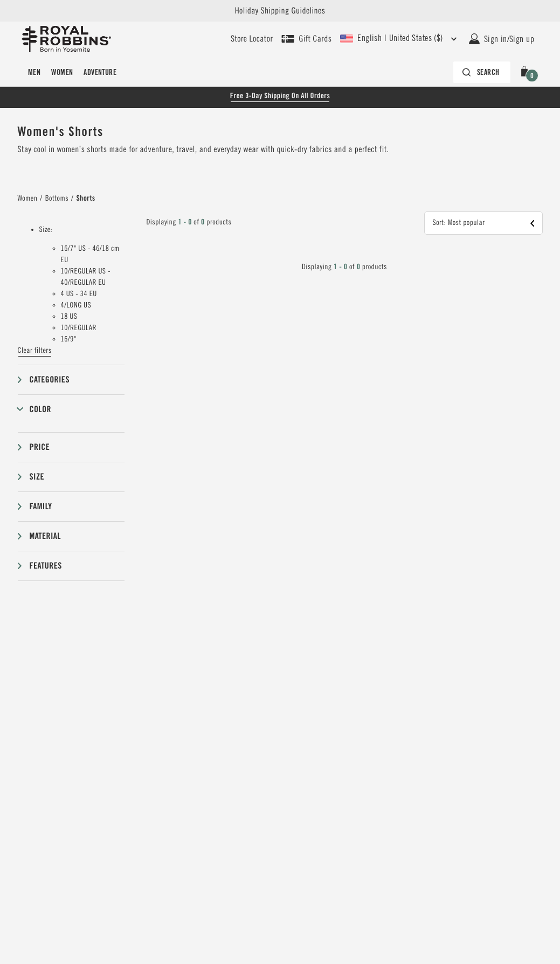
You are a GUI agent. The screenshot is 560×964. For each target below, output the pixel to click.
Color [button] (40, 409)
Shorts (85, 199)
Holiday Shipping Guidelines (280, 11)
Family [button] (41, 506)
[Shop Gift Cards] (306, 39)
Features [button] (46, 566)
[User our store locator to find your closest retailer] (252, 39)
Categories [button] (50, 380)
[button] (527, 72)
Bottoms (57, 199)
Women (62, 72)
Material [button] (45, 536)
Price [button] (40, 447)
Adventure (100, 72)
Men (34, 72)
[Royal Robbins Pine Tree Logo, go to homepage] (66, 39)
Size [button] (37, 477)
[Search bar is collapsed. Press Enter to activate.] (482, 72)
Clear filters (35, 351)
